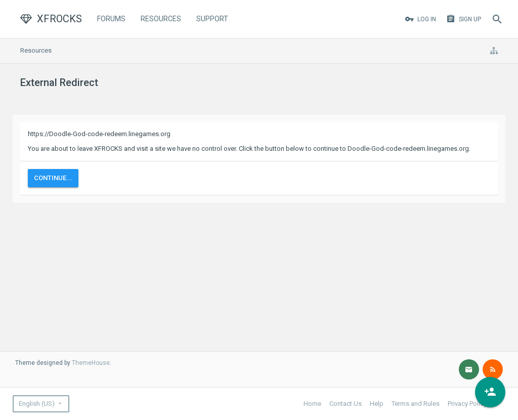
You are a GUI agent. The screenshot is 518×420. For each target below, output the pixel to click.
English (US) (37, 404)
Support (212, 19)
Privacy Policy (467, 404)
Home (312, 404)
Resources (161, 19)
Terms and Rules (416, 404)
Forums (111, 19)
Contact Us (346, 404)
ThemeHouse (91, 363)
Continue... (53, 178)
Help (377, 404)
